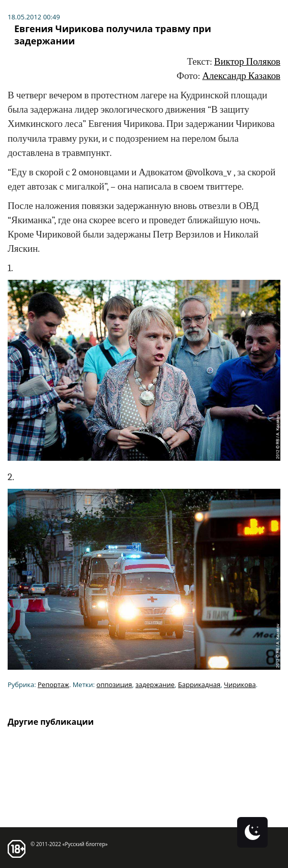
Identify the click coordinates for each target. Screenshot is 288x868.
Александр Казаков (241, 76)
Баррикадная (199, 685)
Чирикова (240, 685)
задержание (155, 685)
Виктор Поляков (247, 62)
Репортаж (53, 685)
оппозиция (114, 685)
